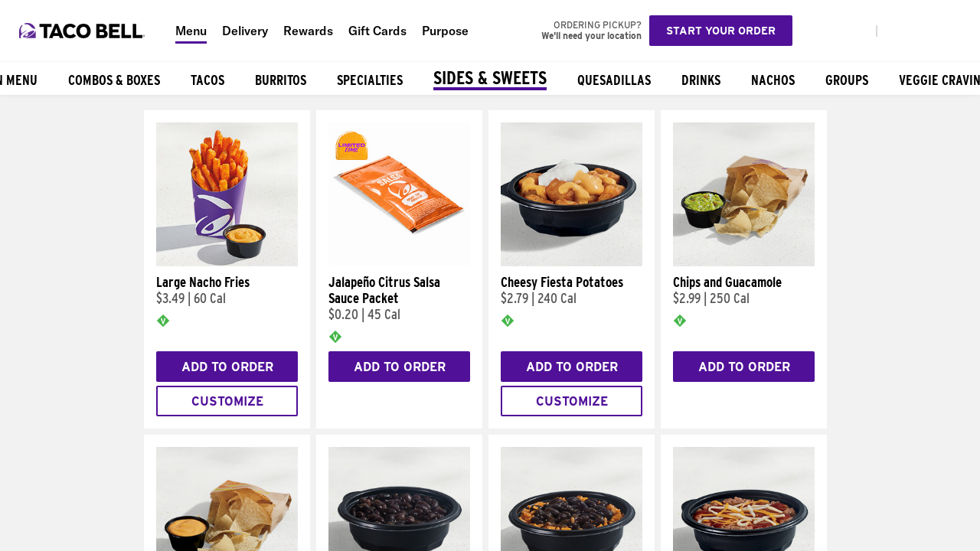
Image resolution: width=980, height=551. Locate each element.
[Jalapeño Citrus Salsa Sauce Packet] (399, 262)
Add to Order (227, 367)
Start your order (721, 31)
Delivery (245, 31)
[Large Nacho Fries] (227, 262)
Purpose (445, 31)
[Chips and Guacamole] (744, 262)
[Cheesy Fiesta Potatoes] (572, 262)
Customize (227, 401)
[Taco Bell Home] (83, 31)
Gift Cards (377, 31)
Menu (191, 31)
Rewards (308, 31)
